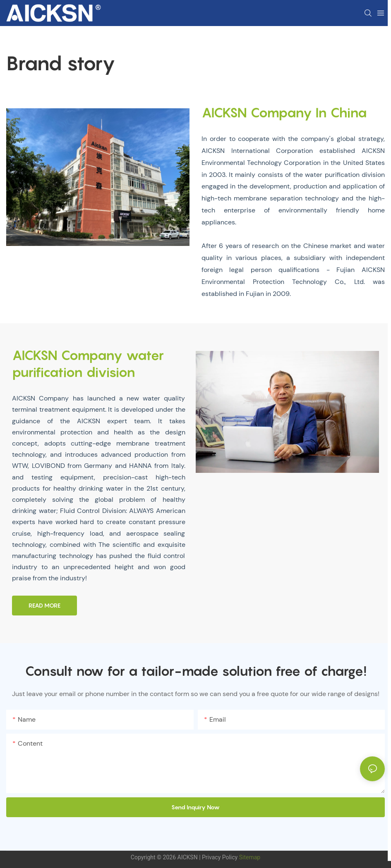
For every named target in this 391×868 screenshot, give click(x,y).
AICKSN (188, 857)
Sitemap (249, 857)
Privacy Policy (220, 857)
